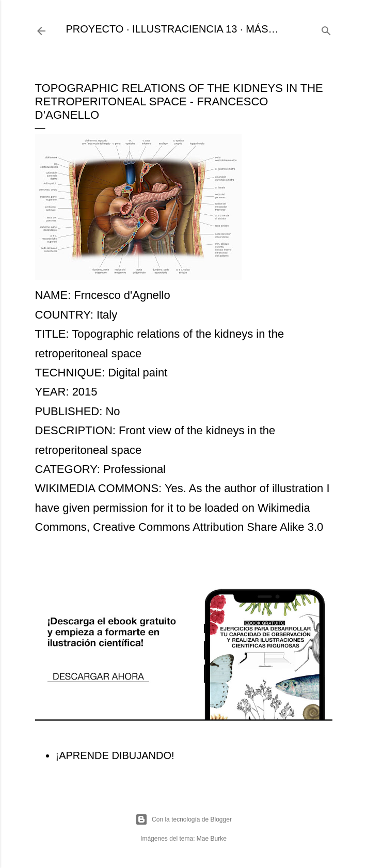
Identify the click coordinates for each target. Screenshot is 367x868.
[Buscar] (326, 29)
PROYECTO (95, 29)
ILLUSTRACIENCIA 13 (185, 29)
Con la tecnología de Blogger (183, 819)
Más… (262, 29)
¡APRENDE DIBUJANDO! (115, 755)
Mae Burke (212, 839)
